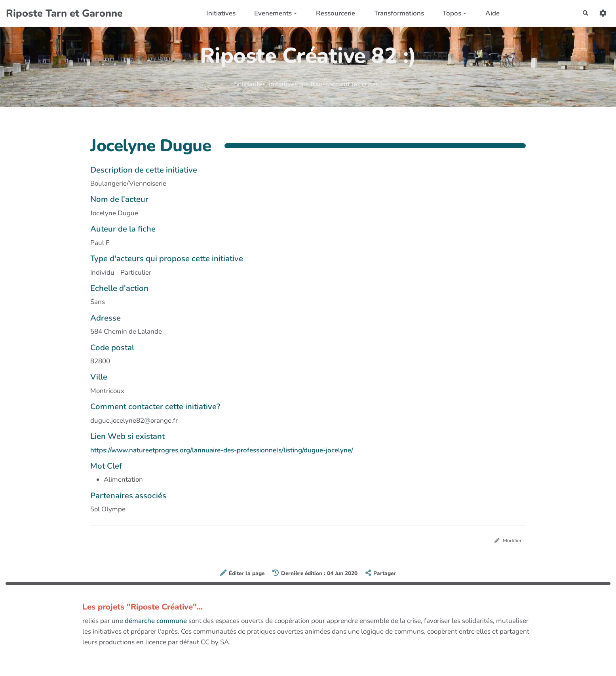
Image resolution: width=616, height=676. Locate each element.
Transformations (396, 13)
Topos (451, 13)
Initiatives (218, 13)
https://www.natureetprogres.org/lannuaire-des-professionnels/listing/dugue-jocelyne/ (222, 450)
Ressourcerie (332, 13)
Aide (489, 13)
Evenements (273, 13)
